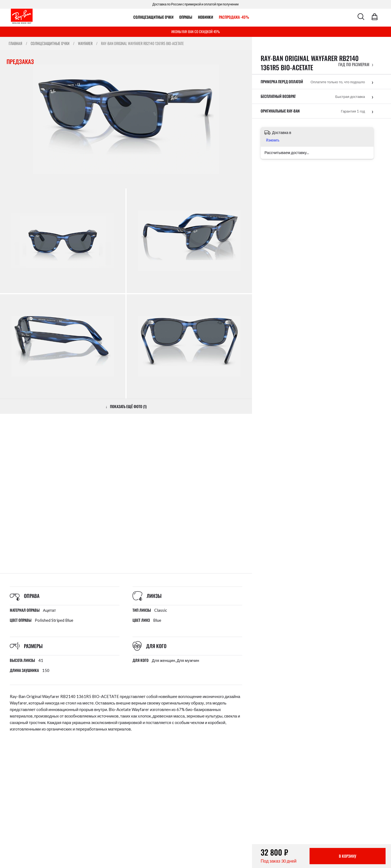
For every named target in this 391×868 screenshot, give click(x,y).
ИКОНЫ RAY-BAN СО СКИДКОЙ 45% (196, 31)
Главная (15, 43)
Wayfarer (85, 43)
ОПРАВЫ (186, 17)
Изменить (273, 140)
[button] (356, 64)
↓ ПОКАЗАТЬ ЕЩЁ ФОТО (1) (126, 406)
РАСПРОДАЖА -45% (234, 17)
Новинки (206, 17)
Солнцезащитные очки (153, 17)
